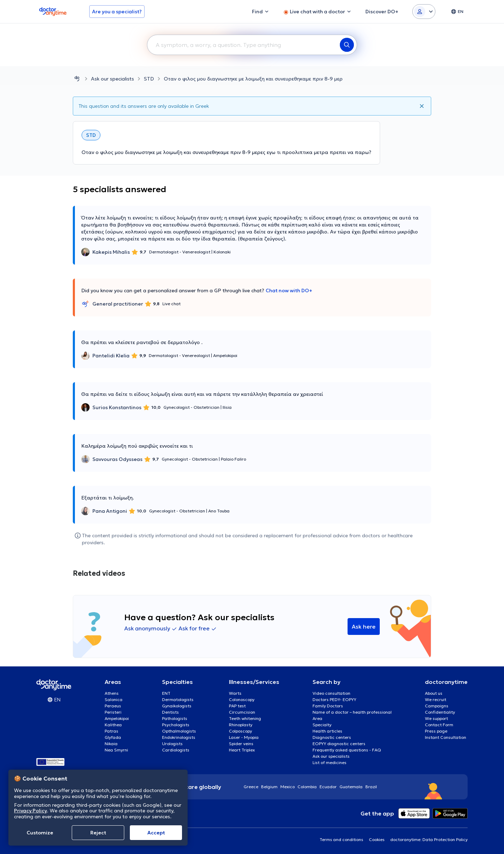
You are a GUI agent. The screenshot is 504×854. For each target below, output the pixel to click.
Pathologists (175, 718)
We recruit (436, 699)
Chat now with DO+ (289, 290)
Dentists (170, 712)
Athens (112, 693)
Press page (436, 731)
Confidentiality (440, 712)
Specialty (322, 725)
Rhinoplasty (241, 725)
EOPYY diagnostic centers (339, 744)
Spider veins (241, 744)
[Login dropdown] (424, 12)
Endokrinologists (179, 737)
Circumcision (242, 712)
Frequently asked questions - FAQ (347, 750)
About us (434, 693)
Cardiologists (176, 750)
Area (317, 718)
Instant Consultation (446, 737)
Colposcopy (240, 731)
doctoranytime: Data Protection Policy (429, 839)
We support (436, 718)
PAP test (237, 706)
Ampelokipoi (117, 718)
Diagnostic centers (332, 737)
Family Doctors (328, 706)
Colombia (307, 787)
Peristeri (113, 712)
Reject (98, 833)
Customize (40, 833)
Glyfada (113, 737)
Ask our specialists (113, 79)
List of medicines (330, 762)
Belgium (269, 787)
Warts (235, 693)
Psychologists (176, 725)
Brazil (371, 787)
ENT (166, 693)
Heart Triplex (242, 750)
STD (149, 79)
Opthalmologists (179, 731)
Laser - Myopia (244, 737)
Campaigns (437, 706)
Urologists (172, 744)
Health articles (327, 731)
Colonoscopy (242, 699)
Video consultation (331, 693)
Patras (111, 731)
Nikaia (111, 744)
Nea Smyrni (116, 750)
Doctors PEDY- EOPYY (334, 699)
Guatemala (351, 787)
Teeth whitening (245, 718)
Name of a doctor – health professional (352, 712)
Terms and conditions (341, 839)
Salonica (114, 699)
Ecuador (328, 787)
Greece (251, 787)
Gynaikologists (177, 706)
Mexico (288, 787)
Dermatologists (178, 699)
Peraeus (113, 706)
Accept (156, 833)
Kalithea (113, 725)
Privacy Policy (30, 811)
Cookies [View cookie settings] (377, 839)
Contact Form (439, 725)
